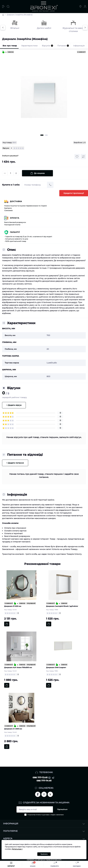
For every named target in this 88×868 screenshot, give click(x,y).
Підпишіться (62, 809)
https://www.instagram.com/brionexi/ (44, 794)
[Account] (85, 7)
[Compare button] (83, 157)
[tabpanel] (44, 94)
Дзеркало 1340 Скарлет (56, 667)
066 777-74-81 (44, 781)
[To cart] (7, 624)
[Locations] (80, 7)
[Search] (8, 7)
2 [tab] (46, 135)
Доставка (16, 201)
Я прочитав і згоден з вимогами (46, 815)
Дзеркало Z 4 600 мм (13, 729)
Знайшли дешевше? (10, 156)
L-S (84, 142)
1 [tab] (42, 135)
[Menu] (3, 7)
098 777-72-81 (40, 778)
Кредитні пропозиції (74, 193)
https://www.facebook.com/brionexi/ (38, 794)
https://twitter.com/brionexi (50, 794)
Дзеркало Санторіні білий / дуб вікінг (62, 606)
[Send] (50, 185)
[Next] (85, 28)
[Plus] (16, 173)
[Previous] (3, 28)
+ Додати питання (15, 463)
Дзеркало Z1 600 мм (13, 606)
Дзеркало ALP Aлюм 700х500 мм (18, 667)
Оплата (15, 218)
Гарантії (15, 232)
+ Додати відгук (14, 405)
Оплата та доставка (43, 815)
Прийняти (44, 854)
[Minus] (5, 173)
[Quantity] (10, 173)
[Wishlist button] (77, 157)
